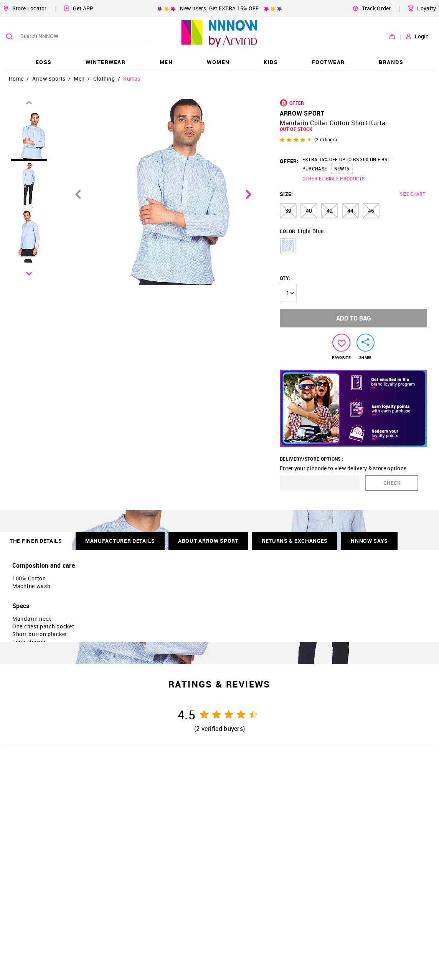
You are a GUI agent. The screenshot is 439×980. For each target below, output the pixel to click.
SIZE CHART (413, 194)
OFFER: (289, 161)
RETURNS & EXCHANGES (295, 541)
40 (309, 211)
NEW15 (342, 169)
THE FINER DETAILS (36, 541)
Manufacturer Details (120, 541)
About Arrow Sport (208, 541)
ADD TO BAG (354, 318)
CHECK (392, 483)
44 (350, 211)
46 (371, 211)
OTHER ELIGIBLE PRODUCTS (334, 178)
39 (288, 211)
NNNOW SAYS (369, 541)
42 (330, 211)
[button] (288, 246)
